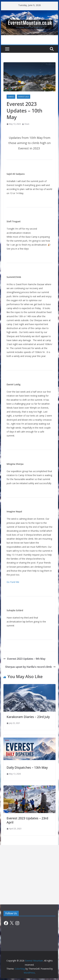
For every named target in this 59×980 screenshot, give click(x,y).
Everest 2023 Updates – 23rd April (27, 820)
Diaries (11, 97)
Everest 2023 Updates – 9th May (24, 659)
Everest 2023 (24, 97)
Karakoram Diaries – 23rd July (28, 717)
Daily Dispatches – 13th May (27, 767)
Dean (27, 124)
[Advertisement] (29, 875)
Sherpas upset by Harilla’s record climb (30, 667)
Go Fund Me (13, 582)
